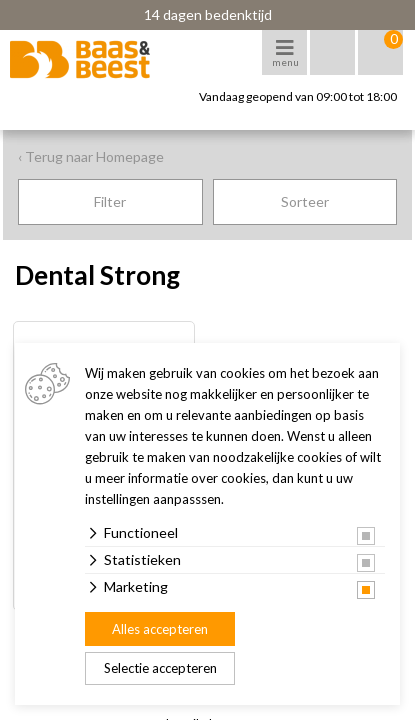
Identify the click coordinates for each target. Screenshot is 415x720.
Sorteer (305, 201)
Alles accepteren (160, 629)
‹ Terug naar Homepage (91, 156)
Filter (110, 201)
